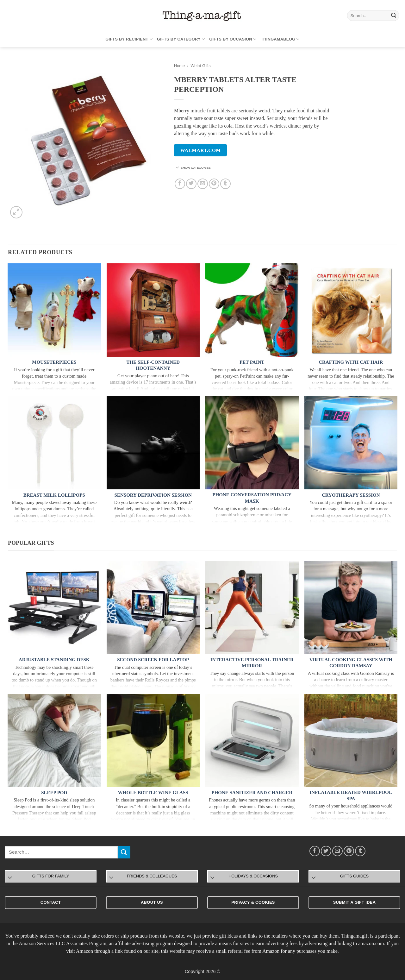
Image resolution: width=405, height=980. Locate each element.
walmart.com (201, 150)
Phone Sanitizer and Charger (252, 793)
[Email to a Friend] (203, 184)
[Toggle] (178, 168)
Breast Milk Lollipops (54, 495)
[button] (16, 212)
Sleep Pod (54, 793)
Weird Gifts (200, 66)
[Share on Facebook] (180, 184)
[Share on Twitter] (191, 184)
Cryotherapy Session (351, 495)
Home (179, 66)
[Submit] (394, 16)
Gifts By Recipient (129, 39)
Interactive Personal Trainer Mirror (252, 663)
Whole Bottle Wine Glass (153, 793)
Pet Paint (252, 362)
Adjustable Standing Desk (54, 660)
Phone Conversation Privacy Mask (252, 498)
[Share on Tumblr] (225, 184)
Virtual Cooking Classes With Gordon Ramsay (351, 663)
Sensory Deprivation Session (153, 495)
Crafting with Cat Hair (351, 362)
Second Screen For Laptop (153, 660)
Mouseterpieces (54, 362)
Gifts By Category (181, 39)
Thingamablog (280, 39)
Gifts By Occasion (233, 39)
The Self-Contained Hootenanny (153, 365)
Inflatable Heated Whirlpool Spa (351, 795)
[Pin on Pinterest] (214, 184)
